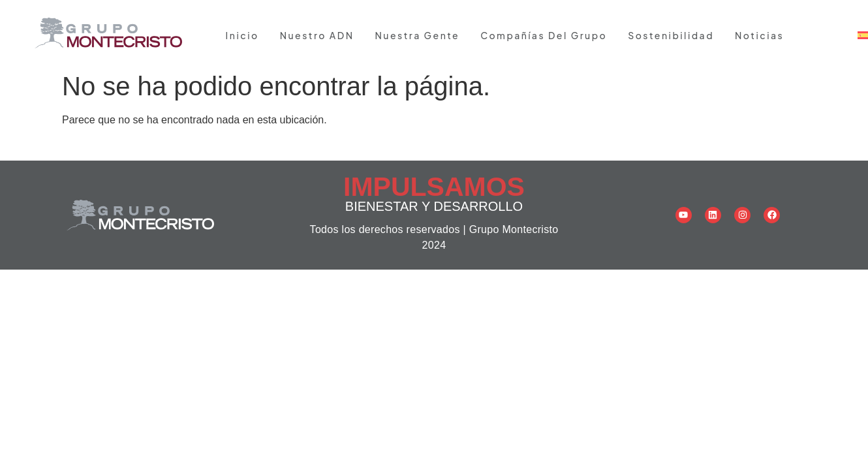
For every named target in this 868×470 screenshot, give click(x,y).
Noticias (759, 35)
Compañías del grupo (544, 35)
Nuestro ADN (317, 35)
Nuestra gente (417, 35)
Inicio (242, 35)
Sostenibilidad (671, 35)
